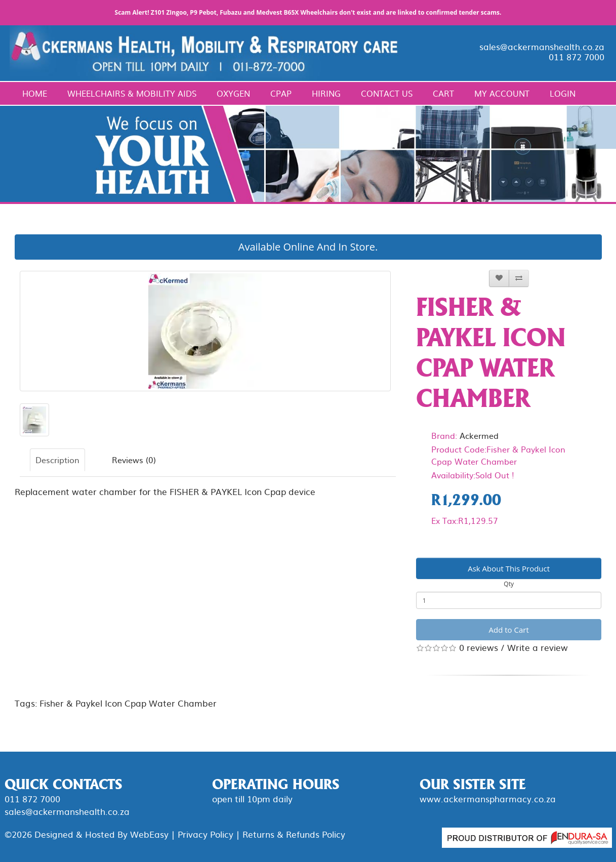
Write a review (538, 647)
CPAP (281, 93)
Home (35, 93)
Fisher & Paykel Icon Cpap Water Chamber (128, 703)
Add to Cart (509, 630)
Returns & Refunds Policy (294, 834)
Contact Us (387, 93)
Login (563, 93)
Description (57, 460)
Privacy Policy (206, 834)
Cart (443, 93)
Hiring (326, 93)
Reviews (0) (134, 460)
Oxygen (233, 93)
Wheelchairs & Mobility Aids (132, 93)
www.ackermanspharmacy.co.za (488, 798)
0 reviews (479, 647)
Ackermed (479, 435)
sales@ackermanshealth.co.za (542, 46)
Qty (509, 584)
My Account (502, 93)
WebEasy (149, 834)
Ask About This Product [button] (509, 568)
